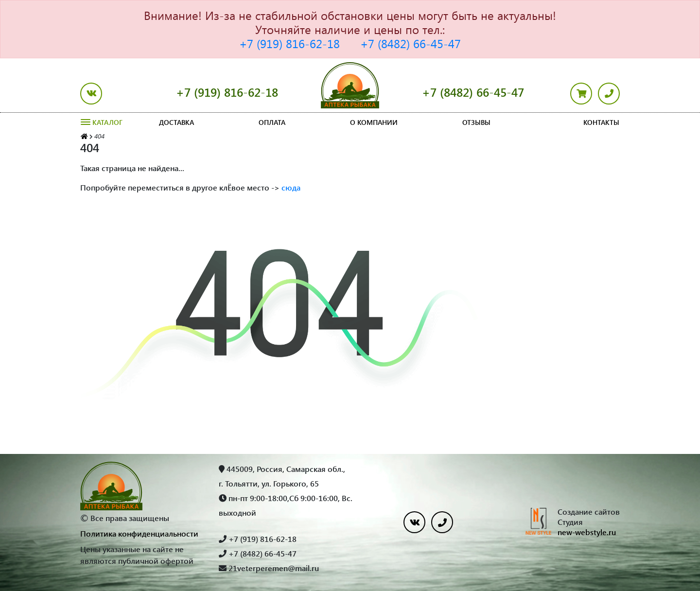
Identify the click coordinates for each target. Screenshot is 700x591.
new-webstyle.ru (587, 532)
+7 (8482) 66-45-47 (411, 43)
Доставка (176, 122)
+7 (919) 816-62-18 (289, 43)
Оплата (272, 122)
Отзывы (476, 122)
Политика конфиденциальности (139, 533)
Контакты (601, 122)
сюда (291, 187)
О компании (374, 122)
